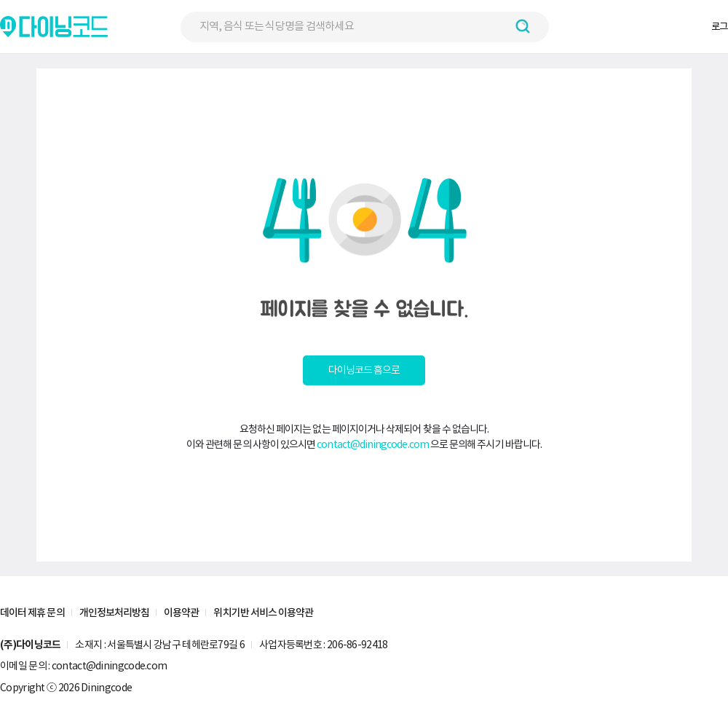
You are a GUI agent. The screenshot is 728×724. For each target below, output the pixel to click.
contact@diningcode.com (373, 444)
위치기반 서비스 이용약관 (263, 613)
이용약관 (181, 613)
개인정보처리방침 (115, 613)
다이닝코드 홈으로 (364, 370)
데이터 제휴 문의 (32, 613)
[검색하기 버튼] (523, 26)
